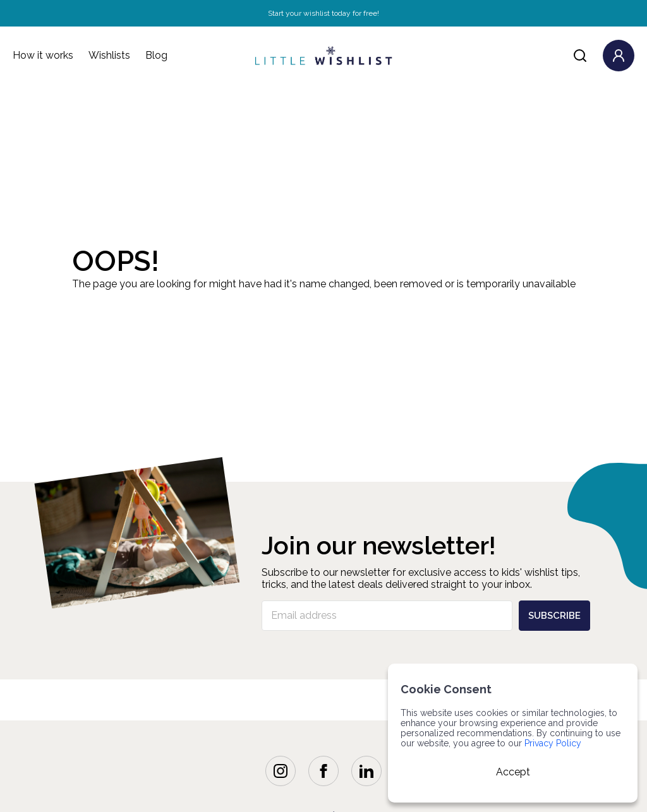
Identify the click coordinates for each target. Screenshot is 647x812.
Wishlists (109, 55)
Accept (513, 772)
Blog (156, 55)
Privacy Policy (553, 743)
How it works (43, 55)
